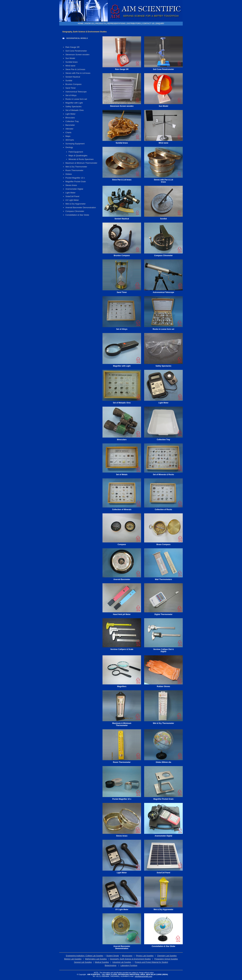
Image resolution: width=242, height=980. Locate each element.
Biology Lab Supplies (73, 959)
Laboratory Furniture (129, 965)
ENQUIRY (160, 24)
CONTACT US (148, 24)
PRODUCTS (101, 24)
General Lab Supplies (83, 962)
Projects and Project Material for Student (151, 962)
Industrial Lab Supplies (122, 962)
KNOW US (89, 24)
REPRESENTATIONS (116, 24)
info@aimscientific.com (143, 976)
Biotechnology (111, 965)
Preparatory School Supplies (166, 959)
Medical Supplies (102, 962)
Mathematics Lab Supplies (96, 959)
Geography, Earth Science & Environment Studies (130, 959)
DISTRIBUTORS (134, 24)
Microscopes (127, 956)
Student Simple (113, 956)
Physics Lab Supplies (145, 956)
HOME (81, 24)
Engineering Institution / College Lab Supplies (85, 956)
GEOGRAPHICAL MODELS (77, 38)
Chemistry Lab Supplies (167, 956)
